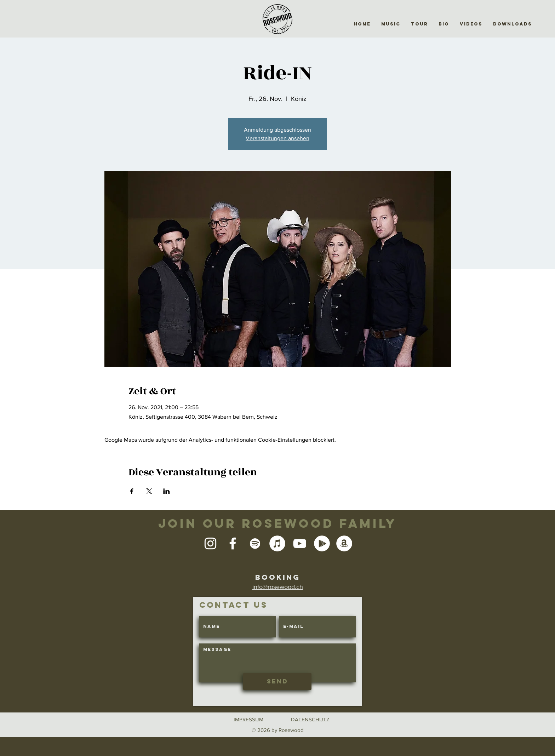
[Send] (277, 681)
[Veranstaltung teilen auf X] (149, 491)
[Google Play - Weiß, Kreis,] (322, 543)
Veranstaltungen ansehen (277, 138)
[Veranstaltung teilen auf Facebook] (132, 491)
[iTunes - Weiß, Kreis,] (277, 543)
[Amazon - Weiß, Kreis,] (344, 543)
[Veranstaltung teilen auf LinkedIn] (167, 491)
